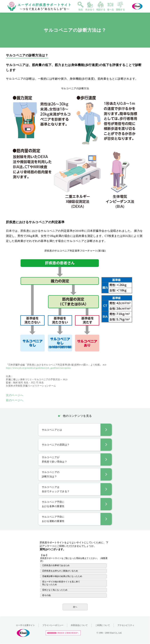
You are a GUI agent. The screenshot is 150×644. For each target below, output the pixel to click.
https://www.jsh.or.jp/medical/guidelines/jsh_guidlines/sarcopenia (38, 368)
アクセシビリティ (126, 625)
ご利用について (103, 625)
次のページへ (15, 395)
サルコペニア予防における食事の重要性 (53, 504)
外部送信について (79, 625)
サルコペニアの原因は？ (56, 445)
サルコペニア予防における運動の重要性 (53, 519)
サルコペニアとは (52, 430)
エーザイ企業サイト (25, 625)
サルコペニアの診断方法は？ (51, 474)
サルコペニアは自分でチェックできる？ (56, 489)
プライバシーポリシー (53, 625)
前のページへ (15, 400)
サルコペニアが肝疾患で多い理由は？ (54, 459)
